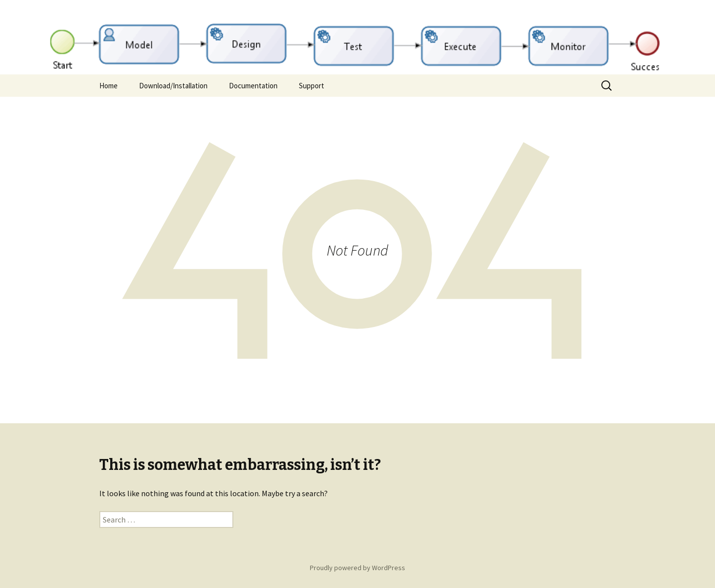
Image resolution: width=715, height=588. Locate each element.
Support (312, 86)
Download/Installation (173, 86)
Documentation (253, 86)
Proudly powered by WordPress (357, 568)
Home (108, 86)
